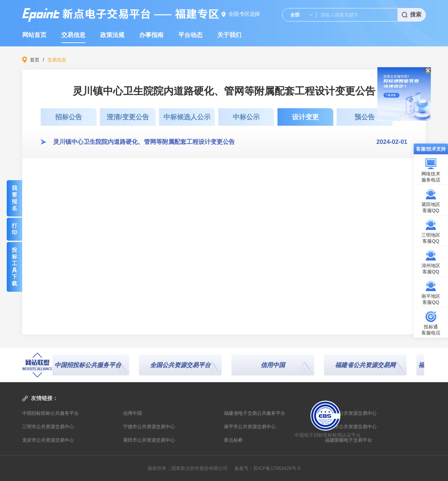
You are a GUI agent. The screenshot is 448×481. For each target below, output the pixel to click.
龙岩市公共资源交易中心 (48, 440)
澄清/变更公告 (128, 117)
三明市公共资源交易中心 (48, 427)
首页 (35, 60)
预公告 (365, 117)
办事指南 (151, 35)
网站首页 (34, 35)
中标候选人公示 (187, 117)
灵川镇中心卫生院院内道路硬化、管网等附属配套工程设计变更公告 (144, 142)
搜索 (412, 15)
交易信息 (73, 35)
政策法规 (112, 35)
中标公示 (246, 117)
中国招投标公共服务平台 (89, 365)
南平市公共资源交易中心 (250, 427)
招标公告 (69, 117)
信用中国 (274, 365)
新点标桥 (233, 440)
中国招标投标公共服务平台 (50, 413)
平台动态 (190, 35)
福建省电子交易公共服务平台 (255, 413)
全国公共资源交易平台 (182, 365)
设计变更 (305, 117)
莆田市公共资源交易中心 (149, 440)
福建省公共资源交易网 (367, 365)
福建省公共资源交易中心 (351, 413)
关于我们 (229, 35)
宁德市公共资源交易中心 (149, 427)
